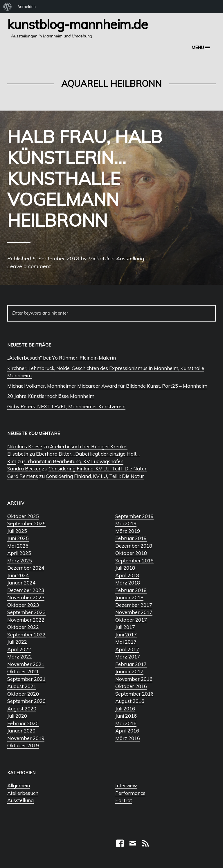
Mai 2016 (126, 723)
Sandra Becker (24, 469)
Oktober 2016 (131, 686)
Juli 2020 (17, 716)
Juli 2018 (125, 568)
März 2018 (128, 583)
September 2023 (26, 612)
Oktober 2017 (131, 620)
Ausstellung (20, 800)
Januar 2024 (21, 583)
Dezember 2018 (134, 546)
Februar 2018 (131, 590)
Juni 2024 (18, 575)
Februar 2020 (23, 723)
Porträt (124, 800)
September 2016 (134, 694)
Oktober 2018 (131, 553)
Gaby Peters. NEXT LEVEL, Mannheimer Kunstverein (66, 406)
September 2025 (26, 523)
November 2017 (134, 612)
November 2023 (26, 597)
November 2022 (26, 620)
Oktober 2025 (23, 516)
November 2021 (26, 664)
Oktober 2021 (23, 671)
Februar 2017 (131, 664)
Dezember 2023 (26, 590)
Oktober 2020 (23, 694)
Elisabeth (18, 454)
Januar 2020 (21, 731)
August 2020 (22, 709)
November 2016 (134, 679)
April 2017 (127, 649)
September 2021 (26, 679)
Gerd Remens (23, 476)
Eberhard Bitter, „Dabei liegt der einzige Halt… (88, 454)
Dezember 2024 (26, 568)
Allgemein (19, 785)
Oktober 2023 (23, 605)
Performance (130, 793)
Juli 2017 (125, 627)
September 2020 (26, 701)
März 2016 (128, 738)
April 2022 (19, 649)
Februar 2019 (131, 538)
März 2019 (128, 531)
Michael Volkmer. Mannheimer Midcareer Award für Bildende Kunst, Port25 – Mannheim (107, 386)
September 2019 (134, 516)
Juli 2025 (17, 531)
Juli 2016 (125, 709)
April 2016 (127, 731)
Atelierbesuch (23, 793)
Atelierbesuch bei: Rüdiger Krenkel (89, 446)
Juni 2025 (18, 538)
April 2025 (19, 553)
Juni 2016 (126, 716)
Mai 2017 (126, 642)
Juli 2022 (17, 642)
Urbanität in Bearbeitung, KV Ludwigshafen (74, 461)
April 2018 (127, 575)
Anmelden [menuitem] (27, 7)
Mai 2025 (18, 546)
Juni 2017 (126, 635)
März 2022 (20, 657)
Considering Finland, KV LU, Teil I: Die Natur (98, 469)
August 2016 (130, 701)
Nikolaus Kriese (25, 446)
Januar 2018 (129, 597)
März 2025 (20, 561)
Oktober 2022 (23, 627)
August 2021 (22, 686)
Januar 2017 (129, 671)
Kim (12, 461)
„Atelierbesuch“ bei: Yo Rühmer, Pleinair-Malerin (62, 358)
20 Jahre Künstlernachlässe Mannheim (51, 396)
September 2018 (134, 561)
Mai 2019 (126, 523)
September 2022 (26, 635)
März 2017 (128, 657)
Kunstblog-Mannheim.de (78, 24)
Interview (126, 785)
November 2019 (26, 738)
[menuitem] (8, 7)
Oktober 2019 (23, 745)
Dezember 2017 (134, 605)
